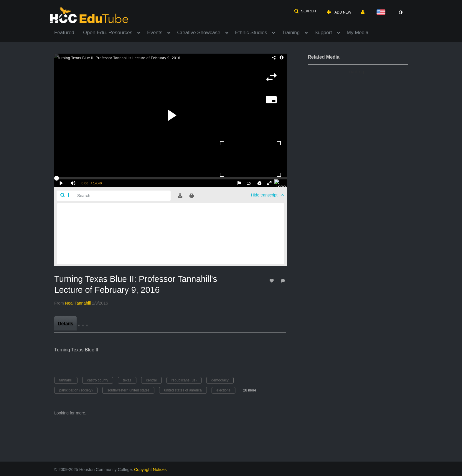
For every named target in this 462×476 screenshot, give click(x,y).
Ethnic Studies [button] (251, 33)
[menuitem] (69, 32)
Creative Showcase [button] (199, 33)
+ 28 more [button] (248, 390)
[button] (305, 11)
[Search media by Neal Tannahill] (78, 303)
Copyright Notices (150, 470)
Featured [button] (64, 33)
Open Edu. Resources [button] (108, 33)
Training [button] (291, 33)
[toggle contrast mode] (400, 12)
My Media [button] (358, 33)
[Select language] (382, 13)
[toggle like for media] (273, 281)
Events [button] (155, 33)
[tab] (65, 323)
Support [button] (323, 33)
